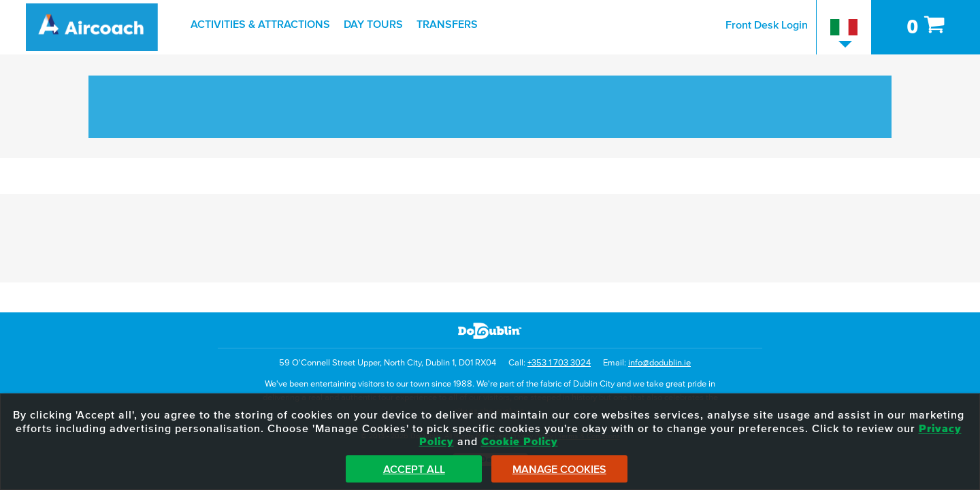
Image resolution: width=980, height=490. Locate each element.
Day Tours (373, 24)
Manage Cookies (559, 470)
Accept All (414, 470)
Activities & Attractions (260, 24)
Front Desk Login (767, 25)
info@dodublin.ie (659, 363)
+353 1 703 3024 (559, 363)
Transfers (447, 24)
